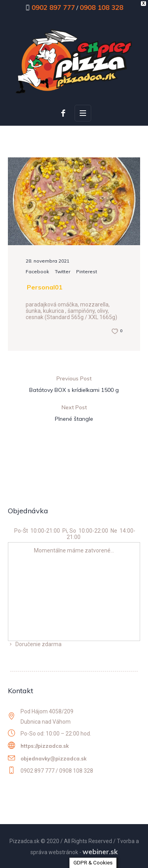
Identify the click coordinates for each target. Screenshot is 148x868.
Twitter (63, 271)
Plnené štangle (74, 419)
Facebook (37, 271)
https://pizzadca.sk (45, 746)
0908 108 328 (101, 7)
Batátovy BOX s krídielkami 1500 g (74, 390)
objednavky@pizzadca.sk (53, 758)
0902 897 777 (53, 7)
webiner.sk (100, 852)
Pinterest (87, 271)
